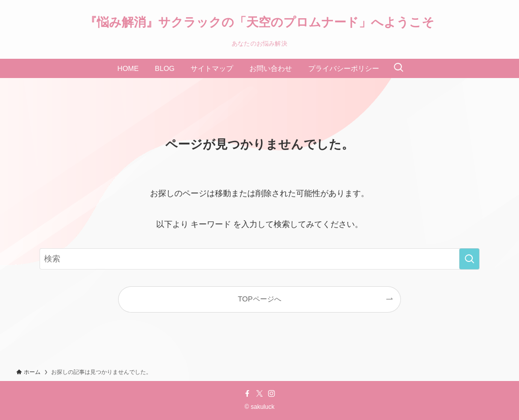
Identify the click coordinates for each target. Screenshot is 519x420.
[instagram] (272, 394)
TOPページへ (259, 299)
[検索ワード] (259, 259)
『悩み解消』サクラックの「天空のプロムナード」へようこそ (259, 22)
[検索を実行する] (469, 259)
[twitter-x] (259, 394)
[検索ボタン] (398, 68)
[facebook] (247, 394)
